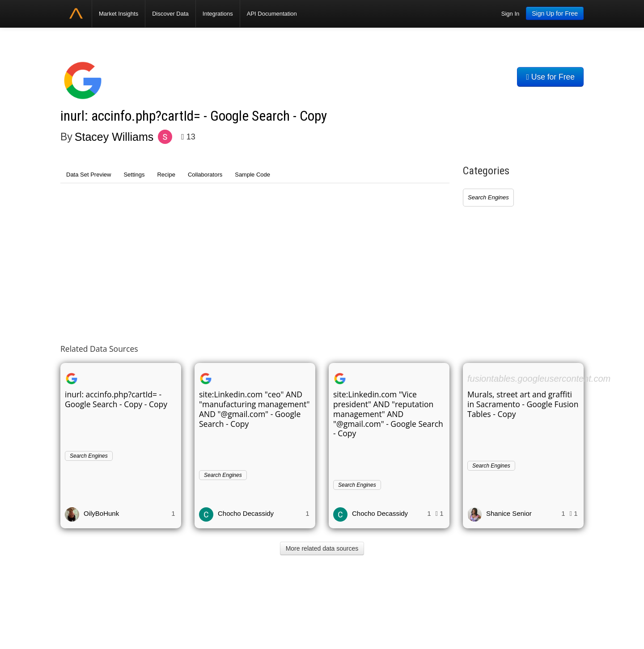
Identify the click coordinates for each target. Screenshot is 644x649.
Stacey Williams (114, 137)
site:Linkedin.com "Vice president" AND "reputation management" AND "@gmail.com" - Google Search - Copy (388, 414)
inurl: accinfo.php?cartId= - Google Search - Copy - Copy (116, 399)
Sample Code (252, 175)
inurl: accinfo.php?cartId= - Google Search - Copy (194, 116)
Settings (134, 175)
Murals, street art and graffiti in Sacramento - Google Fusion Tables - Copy (523, 404)
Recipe (166, 175)
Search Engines (488, 197)
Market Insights (119, 14)
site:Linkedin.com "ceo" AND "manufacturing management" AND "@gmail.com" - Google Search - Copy (254, 409)
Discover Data (170, 14)
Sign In (510, 14)
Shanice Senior (509, 513)
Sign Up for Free (555, 13)
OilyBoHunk (101, 513)
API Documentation (272, 14)
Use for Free (550, 77)
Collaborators (205, 175)
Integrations (218, 14)
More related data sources (322, 548)
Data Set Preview (89, 175)
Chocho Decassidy (246, 513)
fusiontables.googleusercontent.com (539, 379)
